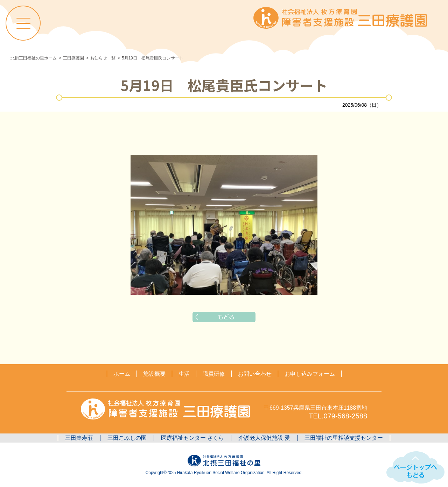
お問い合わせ (255, 374)
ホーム (122, 374)
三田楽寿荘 (79, 438)
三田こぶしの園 (127, 438)
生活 (184, 374)
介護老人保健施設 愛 (264, 438)
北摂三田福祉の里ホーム (34, 58)
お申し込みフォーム (310, 374)
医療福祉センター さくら (192, 438)
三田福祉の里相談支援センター (344, 438)
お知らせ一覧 (103, 58)
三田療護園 (73, 58)
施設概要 (154, 374)
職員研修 (214, 374)
